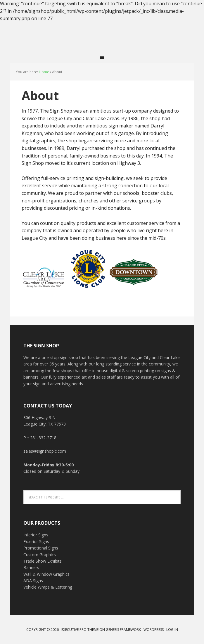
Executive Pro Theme (80, 630)
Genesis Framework (123, 630)
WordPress (154, 630)
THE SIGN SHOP (102, 37)
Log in (172, 630)
